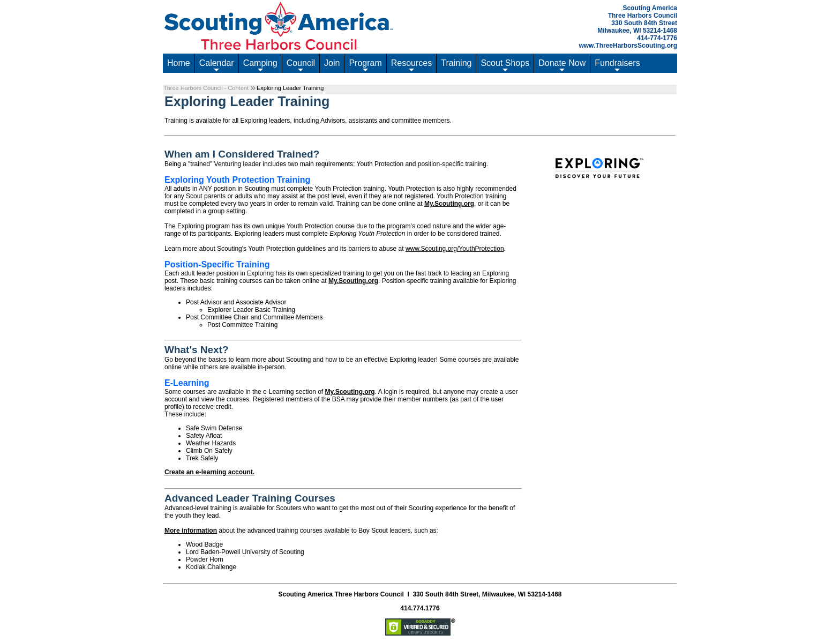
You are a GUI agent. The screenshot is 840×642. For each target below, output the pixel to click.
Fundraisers (617, 66)
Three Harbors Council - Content (206, 88)
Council (301, 66)
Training (456, 63)
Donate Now (562, 66)
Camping (260, 66)
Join (332, 63)
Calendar (217, 66)
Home (179, 63)
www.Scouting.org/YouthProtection (455, 249)
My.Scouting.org (449, 204)
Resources (411, 66)
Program (365, 66)
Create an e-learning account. (209, 472)
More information (191, 531)
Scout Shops (505, 66)
